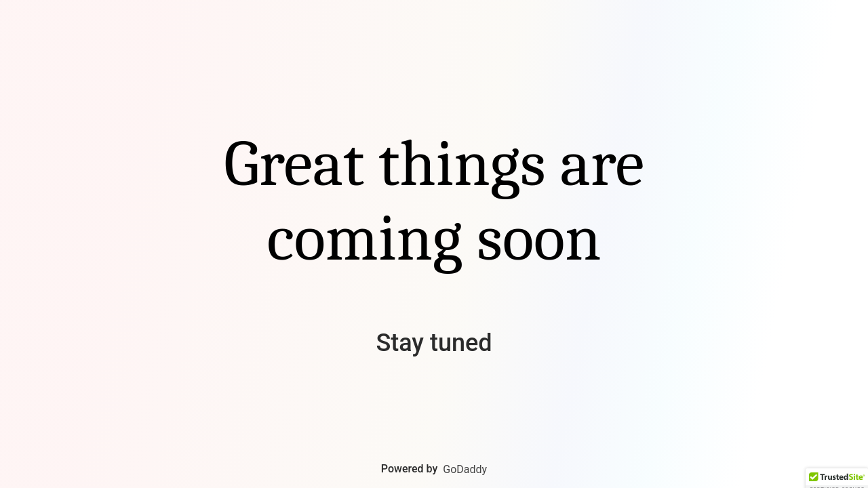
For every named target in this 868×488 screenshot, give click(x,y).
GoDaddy (465, 469)
